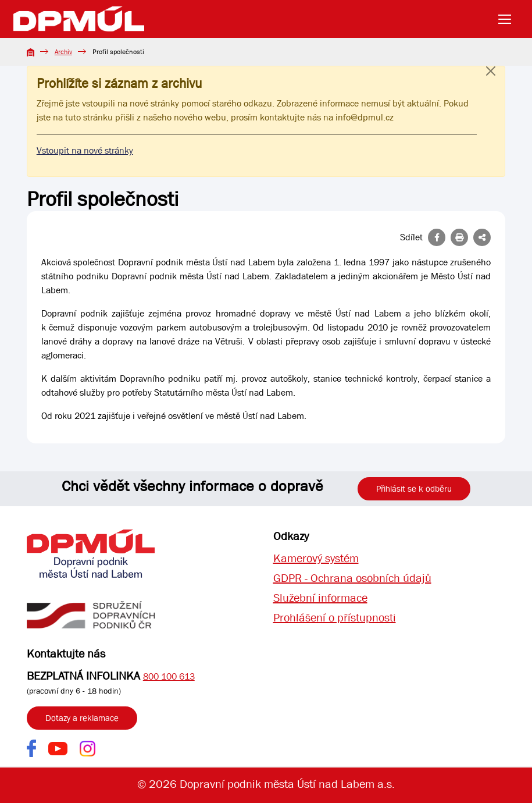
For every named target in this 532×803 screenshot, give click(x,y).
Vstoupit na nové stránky (85, 150)
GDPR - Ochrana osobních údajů (352, 578)
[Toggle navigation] (508, 19)
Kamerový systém (316, 558)
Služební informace (320, 598)
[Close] (491, 83)
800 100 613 (169, 676)
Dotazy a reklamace (82, 718)
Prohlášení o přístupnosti (335, 618)
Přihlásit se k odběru (414, 489)
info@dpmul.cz (365, 117)
